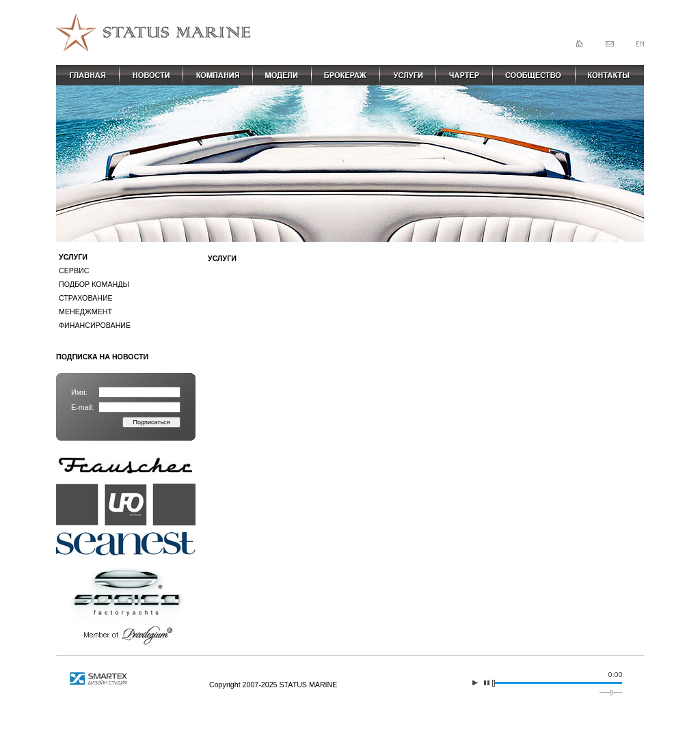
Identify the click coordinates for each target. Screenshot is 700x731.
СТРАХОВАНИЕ (86, 298)
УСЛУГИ (73, 257)
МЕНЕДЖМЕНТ (85, 312)
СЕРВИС (74, 271)
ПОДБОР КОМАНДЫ (94, 284)
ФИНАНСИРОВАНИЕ (95, 325)
